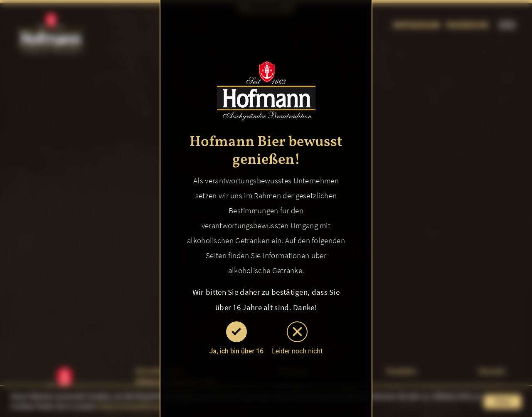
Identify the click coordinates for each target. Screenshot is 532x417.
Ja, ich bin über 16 (237, 338)
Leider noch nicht (297, 338)
